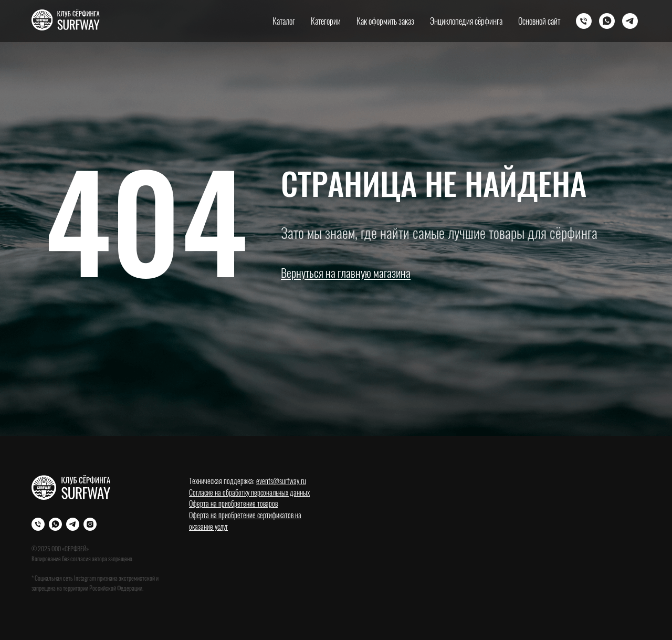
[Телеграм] (630, 21)
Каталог (284, 21)
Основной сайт (539, 21)
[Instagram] (90, 524)
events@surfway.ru (281, 481)
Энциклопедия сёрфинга (466, 21)
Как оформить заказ (385, 21)
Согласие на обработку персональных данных (249, 492)
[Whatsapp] (607, 21)
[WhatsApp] (55, 524)
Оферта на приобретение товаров (233, 503)
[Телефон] (584, 21)
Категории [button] (326, 21)
